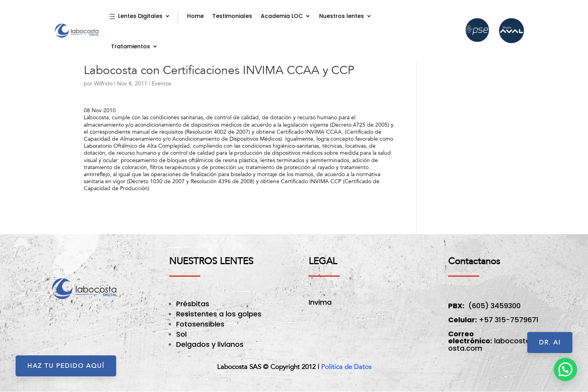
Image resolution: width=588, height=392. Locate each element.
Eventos (161, 84)
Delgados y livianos (210, 344)
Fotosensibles (200, 324)
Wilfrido (103, 84)
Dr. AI (550, 343)
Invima (320, 302)
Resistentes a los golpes (219, 314)
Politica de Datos (346, 367)
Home (195, 16)
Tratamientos (131, 46)
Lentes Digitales (140, 16)
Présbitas (194, 304)
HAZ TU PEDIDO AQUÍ (66, 366)
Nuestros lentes (342, 16)
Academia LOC (282, 16)
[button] (565, 369)
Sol (181, 334)
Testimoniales (232, 16)
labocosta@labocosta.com (503, 344)
